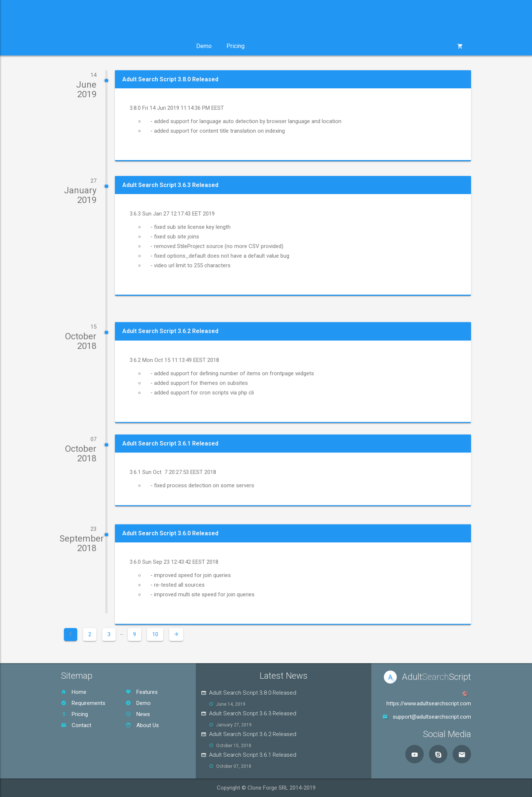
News (138, 714)
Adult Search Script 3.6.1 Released (253, 755)
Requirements (83, 703)
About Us (142, 725)
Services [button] (125, 46)
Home (74, 692)
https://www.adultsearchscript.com (429, 703)
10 (155, 634)
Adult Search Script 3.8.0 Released (253, 693)
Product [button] (82, 46)
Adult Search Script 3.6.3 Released (253, 713)
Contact (76, 725)
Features (142, 692)
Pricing (236, 46)
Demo (204, 46)
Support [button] (168, 46)
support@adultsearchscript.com (432, 717)
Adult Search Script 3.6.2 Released (253, 734)
